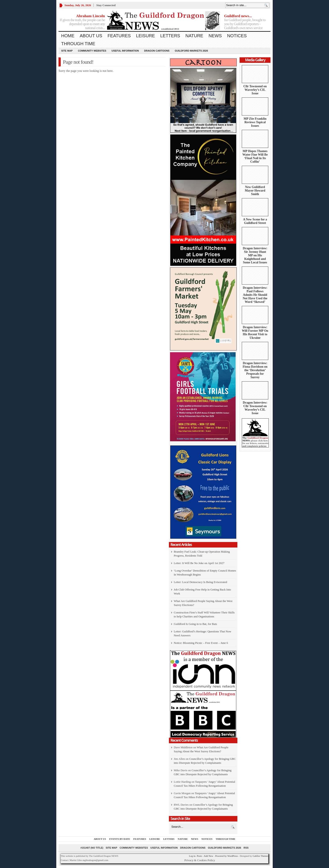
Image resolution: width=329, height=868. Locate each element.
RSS (246, 848)
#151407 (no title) (92, 848)
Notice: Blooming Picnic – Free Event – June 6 (201, 643)
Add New (208, 856)
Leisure (146, 36)
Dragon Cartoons (157, 51)
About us (91, 36)
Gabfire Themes (260, 856)
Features (119, 36)
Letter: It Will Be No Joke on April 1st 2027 (199, 563)
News (215, 36)
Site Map (67, 51)
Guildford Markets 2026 (191, 51)
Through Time (78, 44)
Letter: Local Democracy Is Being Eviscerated (200, 582)
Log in (192, 856)
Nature (194, 36)
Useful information (125, 51)
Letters (170, 36)
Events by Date (120, 839)
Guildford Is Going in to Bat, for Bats (195, 624)
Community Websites (92, 51)
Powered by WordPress (227, 856)
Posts (199, 856)
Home (68, 36)
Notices (237, 36)
